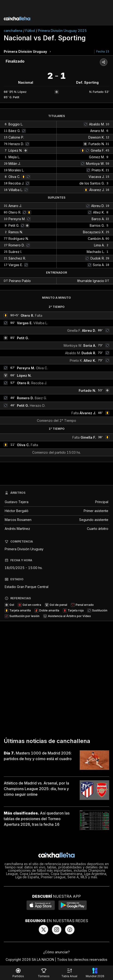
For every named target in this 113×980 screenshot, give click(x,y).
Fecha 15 (103, 51)
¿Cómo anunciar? (56, 952)
